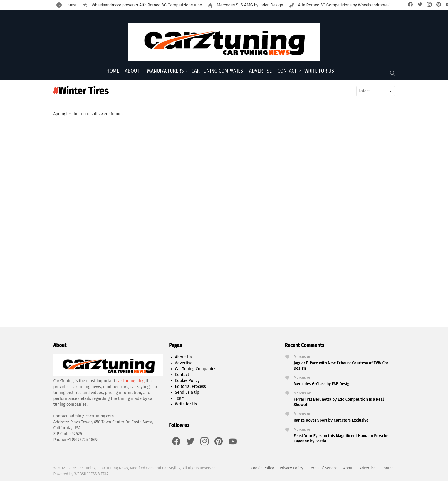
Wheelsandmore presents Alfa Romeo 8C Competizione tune (146, 5)
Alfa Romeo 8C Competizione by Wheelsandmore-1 (344, 5)
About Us (183, 357)
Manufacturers (166, 71)
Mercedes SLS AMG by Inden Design (249, 5)
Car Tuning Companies (217, 71)
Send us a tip (187, 392)
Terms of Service (323, 468)
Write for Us (319, 71)
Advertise (260, 71)
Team (180, 398)
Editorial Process (191, 386)
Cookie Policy (187, 381)
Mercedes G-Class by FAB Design (323, 384)
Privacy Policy (291, 468)
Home (113, 71)
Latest (71, 5)
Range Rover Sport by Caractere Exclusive (331, 420)
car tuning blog (130, 381)
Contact (287, 71)
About (132, 71)
